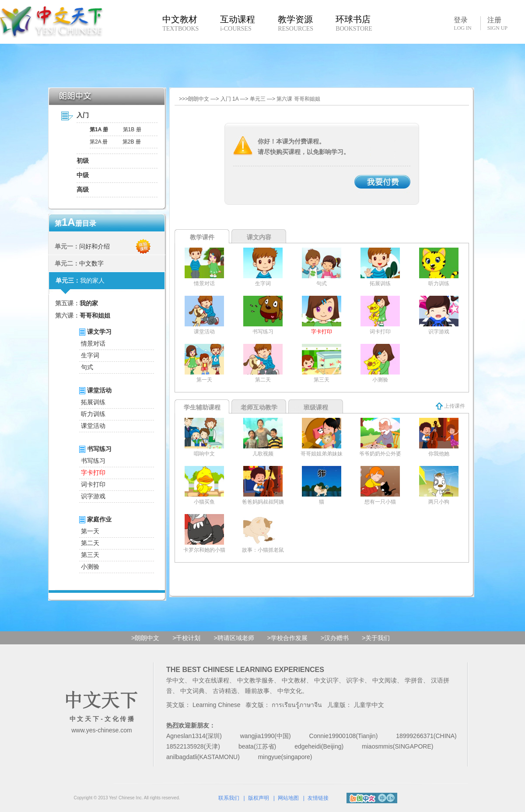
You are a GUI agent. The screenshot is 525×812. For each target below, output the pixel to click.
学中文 (175, 680)
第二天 (90, 543)
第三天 (90, 555)
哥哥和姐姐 (95, 315)
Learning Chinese (217, 705)
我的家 (89, 303)
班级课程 (316, 407)
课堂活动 (93, 426)
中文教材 (294, 680)
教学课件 (202, 237)
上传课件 (450, 406)
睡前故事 (257, 691)
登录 (462, 23)
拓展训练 (93, 402)
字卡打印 (93, 472)
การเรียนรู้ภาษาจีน (297, 705)
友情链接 (318, 798)
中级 (83, 175)
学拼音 (414, 680)
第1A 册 (99, 129)
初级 (83, 161)
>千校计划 (186, 638)
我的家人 (92, 280)
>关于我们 (376, 638)
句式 (87, 367)
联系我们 (229, 798)
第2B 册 (132, 142)
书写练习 (93, 461)
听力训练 (93, 414)
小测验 (90, 567)
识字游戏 (93, 496)
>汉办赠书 (335, 638)
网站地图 (288, 798)
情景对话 (93, 343)
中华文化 (290, 691)
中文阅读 (385, 680)
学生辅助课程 (202, 407)
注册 (497, 24)
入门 (83, 115)
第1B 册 (132, 129)
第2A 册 (99, 142)
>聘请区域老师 (234, 638)
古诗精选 (225, 691)
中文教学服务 (255, 680)
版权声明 (259, 798)
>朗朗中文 (145, 638)
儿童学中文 (369, 705)
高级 (83, 189)
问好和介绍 (94, 246)
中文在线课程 (211, 680)
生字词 (90, 355)
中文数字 (91, 263)
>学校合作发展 (287, 638)
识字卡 (355, 680)
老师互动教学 (259, 407)
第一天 (90, 531)
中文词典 (192, 691)
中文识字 (326, 680)
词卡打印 (93, 484)
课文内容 (259, 237)
